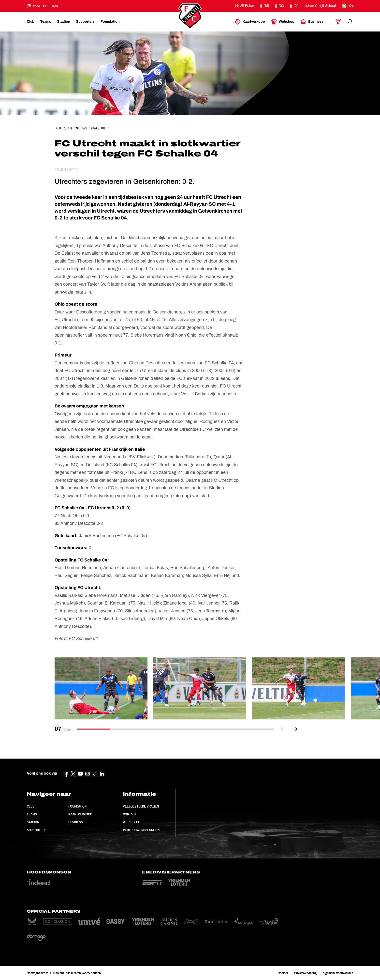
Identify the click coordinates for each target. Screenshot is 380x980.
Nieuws (82, 128)
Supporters (37, 830)
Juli (103, 128)
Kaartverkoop (80, 814)
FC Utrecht (63, 128)
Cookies (283, 973)
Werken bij (132, 822)
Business (76, 822)
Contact (130, 814)
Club (31, 806)
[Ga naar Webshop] (283, 22)
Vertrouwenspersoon (141, 830)
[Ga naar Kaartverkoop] (250, 22)
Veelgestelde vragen (141, 806)
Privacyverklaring (305, 973)
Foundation (77, 806)
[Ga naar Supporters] (85, 22)
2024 (94, 128)
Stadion (33, 822)
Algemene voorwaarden (338, 973)
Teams (32, 814)
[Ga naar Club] (31, 22)
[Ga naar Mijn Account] (338, 22)
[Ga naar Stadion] (64, 22)
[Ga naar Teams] (46, 22)
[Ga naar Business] (312, 22)
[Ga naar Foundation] (110, 22)
